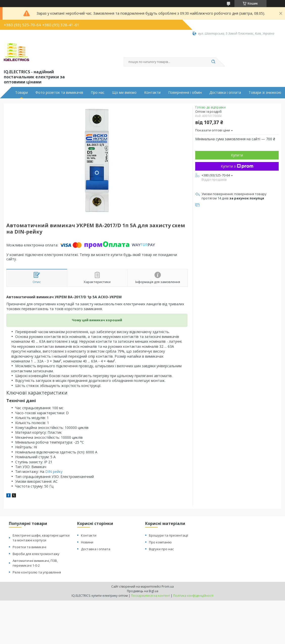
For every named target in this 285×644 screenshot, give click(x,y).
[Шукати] (213, 62)
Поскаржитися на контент (150, 596)
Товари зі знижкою (265, 93)
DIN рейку (54, 471)
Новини (87, 542)
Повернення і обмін (185, 93)
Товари (21, 93)
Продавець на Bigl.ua (143, 591)
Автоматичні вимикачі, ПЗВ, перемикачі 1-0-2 (35, 563)
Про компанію (160, 542)
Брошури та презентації (169, 535)
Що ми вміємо (124, 93)
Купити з (237, 166)
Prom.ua (168, 586)
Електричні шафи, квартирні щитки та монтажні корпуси (41, 538)
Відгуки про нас (161, 549)
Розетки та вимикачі (29, 547)
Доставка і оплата (225, 93)
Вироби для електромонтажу (36, 554)
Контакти (152, 93)
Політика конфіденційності (193, 596)
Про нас (98, 93)
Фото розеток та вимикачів (59, 93)
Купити (237, 155)
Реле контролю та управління (37, 572)
